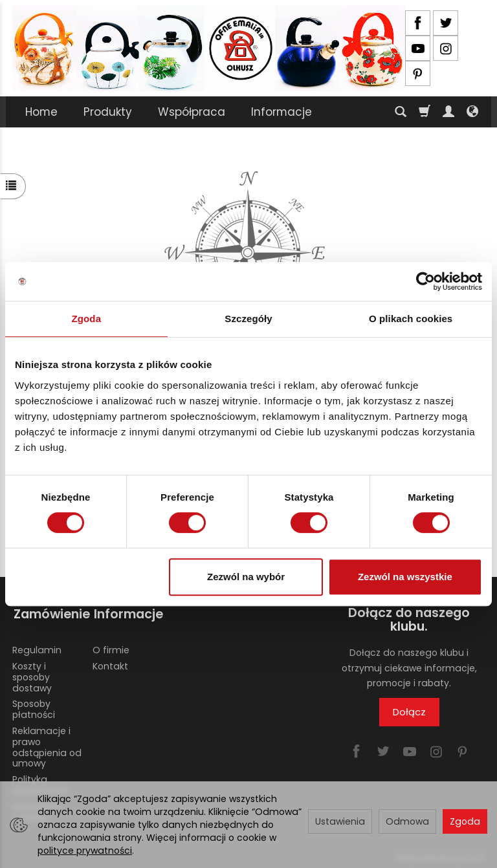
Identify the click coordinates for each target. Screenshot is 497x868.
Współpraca (192, 112)
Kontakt (110, 663)
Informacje (282, 112)
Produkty (108, 112)
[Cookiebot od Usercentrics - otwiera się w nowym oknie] (425, 281)
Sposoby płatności (34, 706)
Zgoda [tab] (87, 319)
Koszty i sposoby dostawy (32, 674)
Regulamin (37, 647)
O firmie (111, 647)
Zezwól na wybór (246, 577)
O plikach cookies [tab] (411, 319)
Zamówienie (48, 613)
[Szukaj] (401, 112)
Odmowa (407, 821)
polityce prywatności (85, 851)
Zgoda (465, 821)
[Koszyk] (425, 112)
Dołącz (409, 712)
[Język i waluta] (472, 112)
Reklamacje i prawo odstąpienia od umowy (47, 744)
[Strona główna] (209, 48)
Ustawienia (340, 821)
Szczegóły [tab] (248, 319)
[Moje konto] (448, 112)
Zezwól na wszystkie (405, 577)
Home (41, 112)
